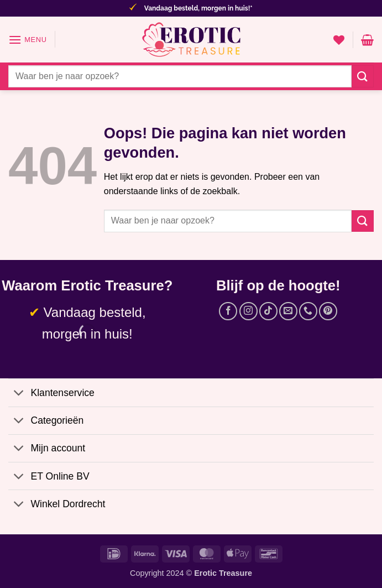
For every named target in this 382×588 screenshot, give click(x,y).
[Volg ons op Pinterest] (328, 311)
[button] (28, 40)
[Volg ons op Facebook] (228, 311)
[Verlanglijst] (339, 40)
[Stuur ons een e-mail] (288, 311)
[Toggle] (19, 394)
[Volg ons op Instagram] (248, 311)
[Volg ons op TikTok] (268, 311)
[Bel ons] (308, 311)
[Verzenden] (363, 76)
